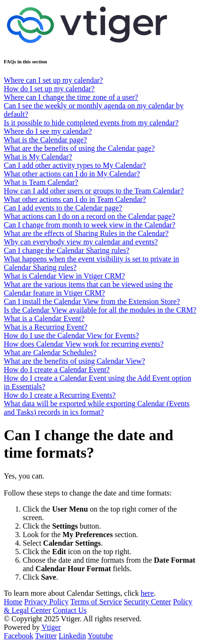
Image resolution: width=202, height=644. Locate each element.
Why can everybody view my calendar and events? (81, 242)
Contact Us (70, 610)
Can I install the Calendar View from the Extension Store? (92, 301)
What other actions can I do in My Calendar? (72, 174)
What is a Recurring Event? (46, 327)
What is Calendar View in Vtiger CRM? (64, 276)
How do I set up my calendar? (49, 89)
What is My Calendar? (38, 157)
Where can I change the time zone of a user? (71, 97)
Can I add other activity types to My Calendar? (75, 165)
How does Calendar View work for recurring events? (84, 344)
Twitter (46, 636)
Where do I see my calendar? (48, 131)
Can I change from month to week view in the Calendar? (90, 225)
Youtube (100, 636)
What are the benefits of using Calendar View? (75, 361)
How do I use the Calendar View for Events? (71, 335)
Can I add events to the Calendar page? (63, 208)
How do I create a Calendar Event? (57, 370)
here (147, 593)
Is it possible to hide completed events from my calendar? (91, 123)
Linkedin (72, 636)
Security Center (148, 602)
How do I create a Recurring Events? (60, 395)
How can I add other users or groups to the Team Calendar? (94, 191)
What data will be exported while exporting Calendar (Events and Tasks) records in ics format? (97, 408)
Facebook (18, 636)
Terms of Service (96, 602)
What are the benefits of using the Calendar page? (79, 148)
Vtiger (51, 627)
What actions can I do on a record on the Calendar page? (89, 216)
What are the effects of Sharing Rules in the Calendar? (86, 233)
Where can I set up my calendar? (53, 80)
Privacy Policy (46, 602)
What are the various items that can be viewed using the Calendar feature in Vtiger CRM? (88, 289)
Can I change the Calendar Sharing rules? (67, 250)
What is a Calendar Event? (44, 318)
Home (13, 602)
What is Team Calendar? (41, 182)
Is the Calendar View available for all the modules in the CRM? (100, 310)
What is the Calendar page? (45, 140)
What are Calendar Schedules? (50, 352)
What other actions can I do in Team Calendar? (75, 199)
